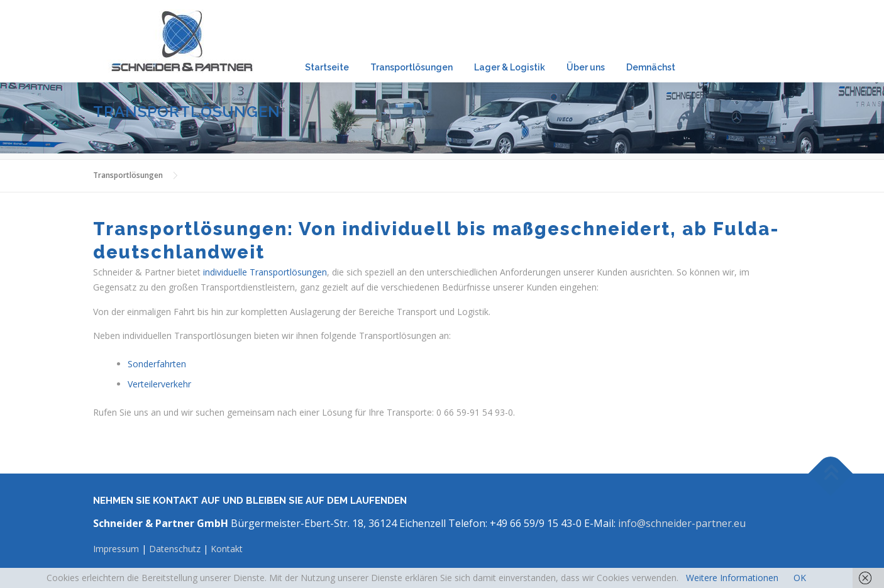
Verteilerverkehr (159, 384)
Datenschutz (175, 549)
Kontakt (227, 549)
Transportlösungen (412, 67)
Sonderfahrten (157, 364)
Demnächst (651, 67)
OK (800, 578)
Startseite (327, 67)
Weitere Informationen (732, 578)
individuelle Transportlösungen (265, 272)
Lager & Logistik (510, 67)
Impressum (117, 549)
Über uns (586, 67)
